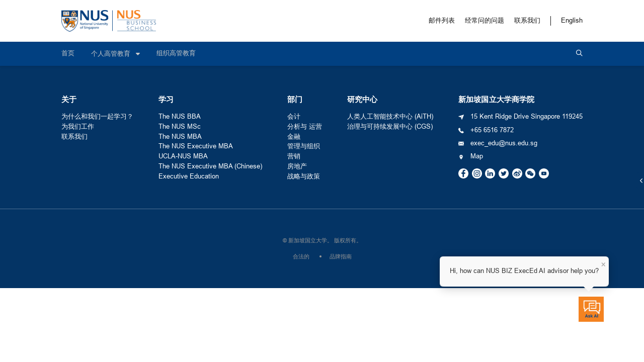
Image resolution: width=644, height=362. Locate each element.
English (572, 21)
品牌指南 (341, 256)
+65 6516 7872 (492, 130)
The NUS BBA (180, 117)
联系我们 (527, 21)
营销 (294, 156)
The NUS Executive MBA (196, 146)
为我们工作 (78, 127)
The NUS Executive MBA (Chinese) (210, 166)
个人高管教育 (112, 54)
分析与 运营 (305, 127)
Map (477, 156)
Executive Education (189, 176)
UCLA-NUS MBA (183, 156)
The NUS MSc (180, 127)
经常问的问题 (485, 21)
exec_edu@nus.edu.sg (504, 143)
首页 (68, 53)
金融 (294, 137)
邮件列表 (442, 21)
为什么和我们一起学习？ (97, 117)
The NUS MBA (180, 137)
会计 (294, 117)
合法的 (301, 256)
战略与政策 (304, 176)
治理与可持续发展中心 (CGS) (390, 127)
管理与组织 (304, 146)
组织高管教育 (176, 53)
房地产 (297, 166)
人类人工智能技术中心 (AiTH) (390, 117)
